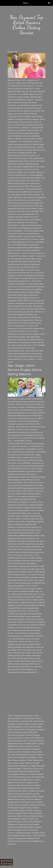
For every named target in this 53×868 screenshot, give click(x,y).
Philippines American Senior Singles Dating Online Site (25, 752)
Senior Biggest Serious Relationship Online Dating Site (24, 788)
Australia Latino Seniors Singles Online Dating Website (26, 780)
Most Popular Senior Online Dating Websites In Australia (26, 841)
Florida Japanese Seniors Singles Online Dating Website (26, 743)
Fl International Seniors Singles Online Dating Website (25, 771)
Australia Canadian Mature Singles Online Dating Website (26, 796)
